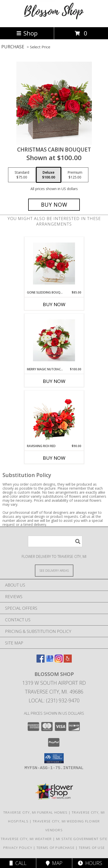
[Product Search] (55, 541)
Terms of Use (92, 848)
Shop (27, 33)
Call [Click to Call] (18, 863)
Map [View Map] (54, 863)
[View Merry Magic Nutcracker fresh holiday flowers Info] (54, 340)
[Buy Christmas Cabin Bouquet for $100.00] (54, 205)
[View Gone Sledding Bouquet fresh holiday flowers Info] (54, 264)
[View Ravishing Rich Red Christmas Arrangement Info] (54, 417)
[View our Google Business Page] (50, 661)
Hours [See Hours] (90, 863)
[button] (54, 758)
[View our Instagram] (59, 661)
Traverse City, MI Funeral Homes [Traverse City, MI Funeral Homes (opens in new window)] (35, 812)
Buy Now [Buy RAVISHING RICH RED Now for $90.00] (54, 458)
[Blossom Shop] (54, 20)
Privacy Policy (18, 848)
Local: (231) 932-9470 (54, 700)
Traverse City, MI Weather (26, 839)
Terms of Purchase (56, 848)
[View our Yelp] (68, 661)
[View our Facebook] (41, 661)
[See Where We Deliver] (54, 570)
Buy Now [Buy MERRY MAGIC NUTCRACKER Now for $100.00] (54, 381)
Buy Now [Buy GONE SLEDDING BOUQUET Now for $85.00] (54, 304)
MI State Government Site (82, 839)
